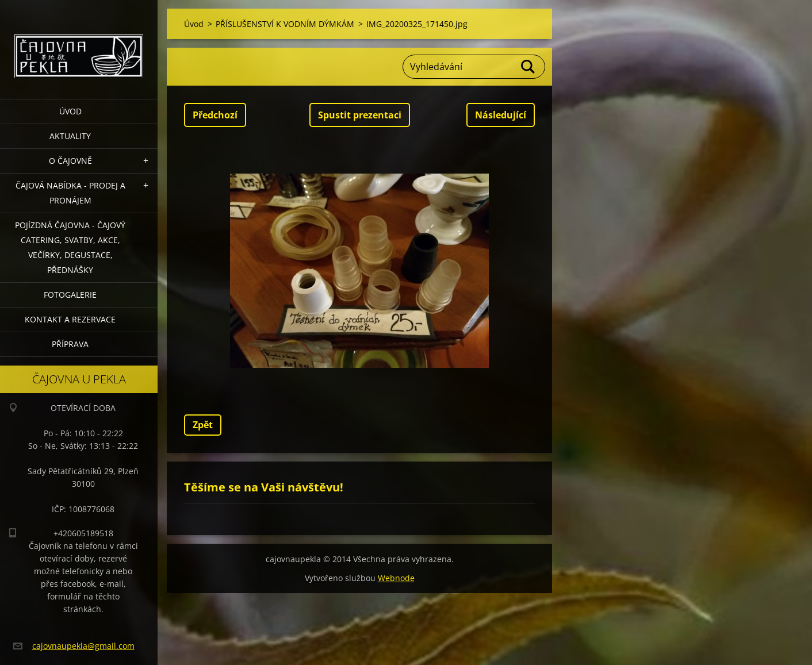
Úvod (70, 111)
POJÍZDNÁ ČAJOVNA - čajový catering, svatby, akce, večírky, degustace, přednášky (70, 247)
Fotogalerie (70, 295)
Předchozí (215, 115)
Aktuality (70, 136)
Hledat (528, 67)
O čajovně (70, 161)
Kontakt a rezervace (70, 319)
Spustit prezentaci (360, 115)
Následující (501, 115)
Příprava (70, 344)
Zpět (203, 425)
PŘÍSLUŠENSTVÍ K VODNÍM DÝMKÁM (285, 24)
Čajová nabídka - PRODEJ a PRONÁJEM (70, 193)
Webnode (396, 578)
